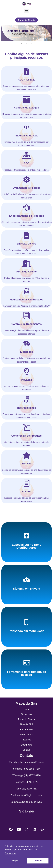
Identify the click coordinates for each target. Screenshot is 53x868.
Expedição (26, 352)
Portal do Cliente (26, 272)
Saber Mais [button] (11, 853)
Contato (26, 750)
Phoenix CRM (26, 735)
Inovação (26, 380)
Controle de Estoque (26, 108)
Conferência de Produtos (26, 436)
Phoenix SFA (26, 730)
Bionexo (26, 464)
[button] (26, 11)
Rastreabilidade (26, 408)
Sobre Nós (27, 714)
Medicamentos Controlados (26, 300)
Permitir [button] (38, 861)
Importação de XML (26, 136)
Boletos (26, 492)
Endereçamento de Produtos (26, 216)
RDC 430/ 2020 (26, 80)
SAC (26, 163)
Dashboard (26, 745)
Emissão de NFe (26, 244)
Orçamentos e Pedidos (26, 188)
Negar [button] (15, 861)
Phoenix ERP (26, 724)
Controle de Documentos (26, 324)
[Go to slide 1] (22, 43)
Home (26, 709)
